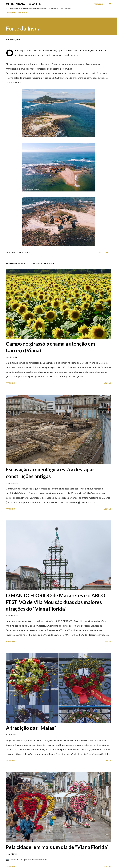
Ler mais (108, 383)
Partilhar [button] (104, 253)
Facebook (22, 13)
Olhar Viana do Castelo (24, 4)
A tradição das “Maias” (31, 728)
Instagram (11, 13)
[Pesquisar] (98, 4)
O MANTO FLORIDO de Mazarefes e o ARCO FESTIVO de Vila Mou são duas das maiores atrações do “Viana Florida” (56, 602)
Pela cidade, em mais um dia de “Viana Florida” (57, 847)
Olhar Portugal (23, 253)
